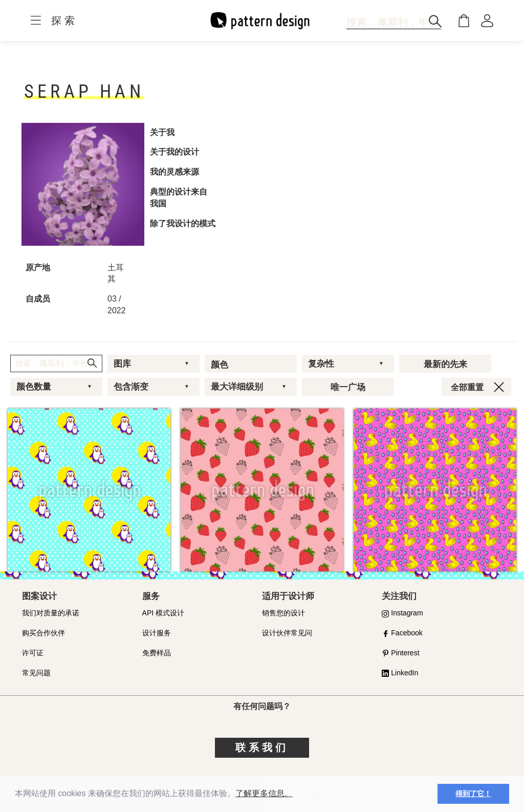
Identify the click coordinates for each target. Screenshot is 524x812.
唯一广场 (348, 387)
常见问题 (36, 673)
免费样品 (157, 653)
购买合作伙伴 (43, 633)
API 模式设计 (163, 613)
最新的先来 (445, 364)
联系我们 (262, 747)
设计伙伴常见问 (287, 633)
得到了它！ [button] (473, 794)
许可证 (33, 653)
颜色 (220, 365)
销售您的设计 (283, 613)
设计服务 (157, 633)
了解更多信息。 (264, 793)
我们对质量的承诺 (51, 613)
